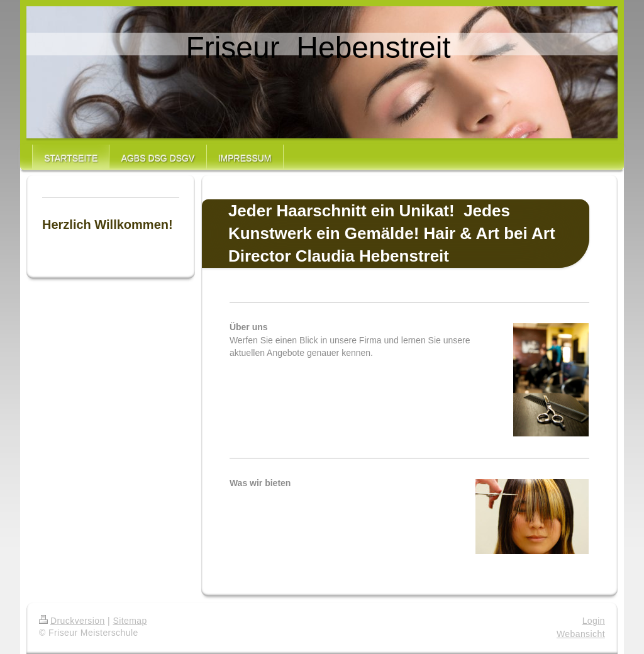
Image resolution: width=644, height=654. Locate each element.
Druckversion (72, 621)
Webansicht (581, 634)
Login (594, 621)
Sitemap (130, 621)
